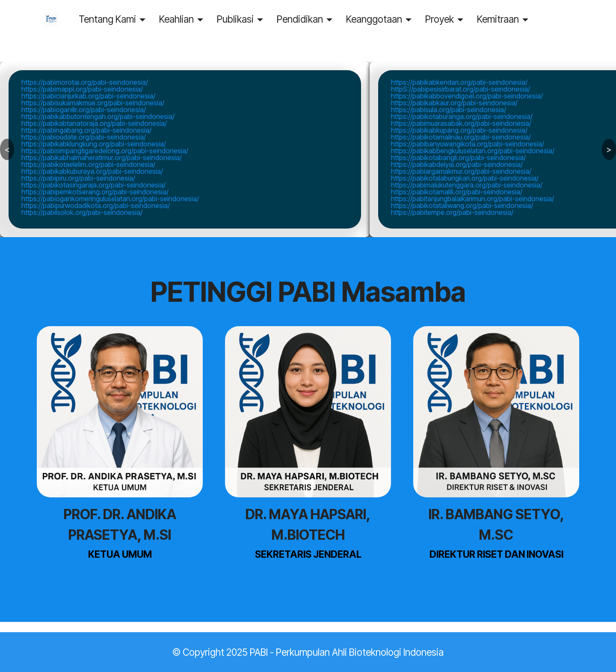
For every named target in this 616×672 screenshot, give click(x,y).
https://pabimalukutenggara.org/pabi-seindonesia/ (467, 185)
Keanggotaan (385, 19)
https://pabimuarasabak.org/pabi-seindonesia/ (461, 123)
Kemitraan (509, 19)
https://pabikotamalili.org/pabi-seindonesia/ (457, 192)
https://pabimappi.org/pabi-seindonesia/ (82, 89)
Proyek (451, 19)
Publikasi (246, 19)
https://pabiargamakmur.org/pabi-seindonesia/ (461, 171)
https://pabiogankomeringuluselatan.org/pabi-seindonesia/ (110, 199)
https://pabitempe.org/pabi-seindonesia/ (452, 212)
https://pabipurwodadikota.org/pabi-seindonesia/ (96, 205)
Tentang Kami (118, 19)
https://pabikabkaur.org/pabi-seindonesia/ (454, 103)
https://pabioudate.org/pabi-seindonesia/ (84, 137)
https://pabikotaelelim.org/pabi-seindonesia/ (88, 164)
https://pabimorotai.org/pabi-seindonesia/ (85, 82)
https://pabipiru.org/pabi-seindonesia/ (78, 178)
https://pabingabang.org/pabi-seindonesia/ (86, 130)
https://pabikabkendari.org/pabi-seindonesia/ (459, 82)
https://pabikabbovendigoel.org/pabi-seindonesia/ (467, 96)
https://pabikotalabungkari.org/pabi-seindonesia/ (465, 178)
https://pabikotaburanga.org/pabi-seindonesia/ (462, 116)
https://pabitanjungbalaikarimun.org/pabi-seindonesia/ (472, 199)
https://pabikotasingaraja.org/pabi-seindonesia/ (93, 185)
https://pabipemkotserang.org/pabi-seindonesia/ (95, 192)
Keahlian (188, 19)
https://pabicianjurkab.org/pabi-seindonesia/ (88, 96)
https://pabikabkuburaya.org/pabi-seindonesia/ (92, 171)
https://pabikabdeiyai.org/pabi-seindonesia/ (457, 164)
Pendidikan (311, 19)
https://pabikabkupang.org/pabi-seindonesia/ (459, 130)
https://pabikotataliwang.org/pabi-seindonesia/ (462, 205)
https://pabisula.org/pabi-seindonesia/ (449, 110)
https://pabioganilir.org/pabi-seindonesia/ (84, 110)
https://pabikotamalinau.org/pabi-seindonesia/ (461, 137)
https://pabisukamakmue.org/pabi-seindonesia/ (93, 103)
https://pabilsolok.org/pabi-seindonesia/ (82, 212)
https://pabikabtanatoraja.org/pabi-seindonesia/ (94, 123)
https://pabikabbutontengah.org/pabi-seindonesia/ (98, 116)
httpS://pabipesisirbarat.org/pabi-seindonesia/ (461, 89)
